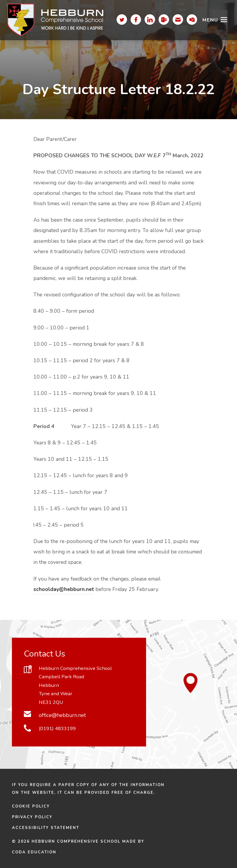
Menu (210, 20)
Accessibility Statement (46, 828)
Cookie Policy (31, 806)
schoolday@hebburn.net (64, 589)
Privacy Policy (32, 817)
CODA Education (34, 852)
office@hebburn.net (62, 715)
